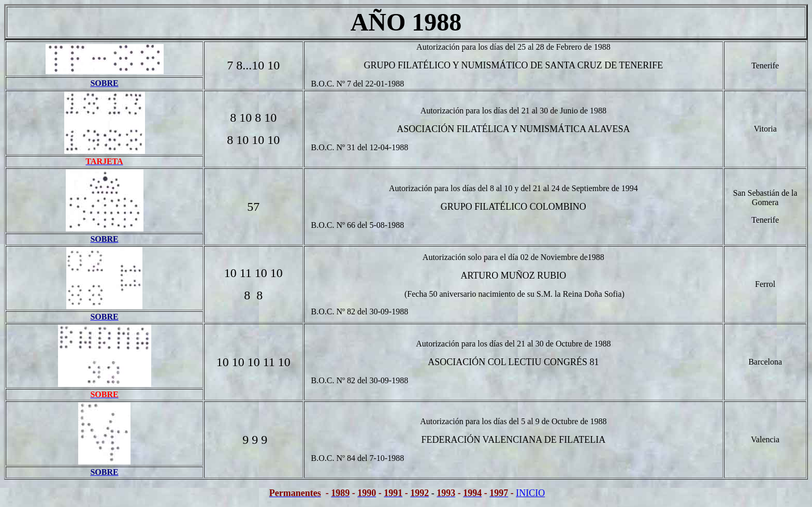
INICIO (530, 493)
